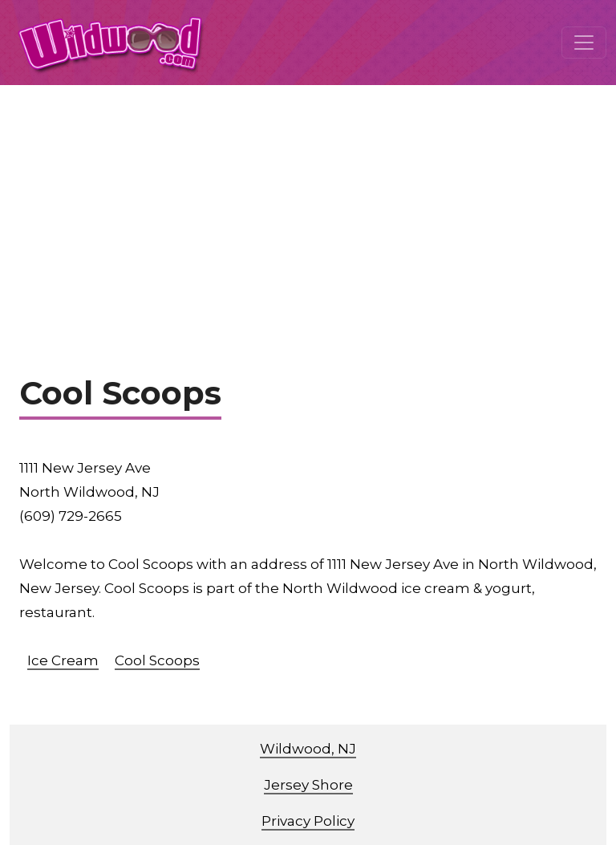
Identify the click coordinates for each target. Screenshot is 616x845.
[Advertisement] (308, 205)
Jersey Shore (308, 785)
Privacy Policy (308, 821)
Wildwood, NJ (308, 749)
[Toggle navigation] (584, 43)
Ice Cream (63, 660)
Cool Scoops (157, 660)
